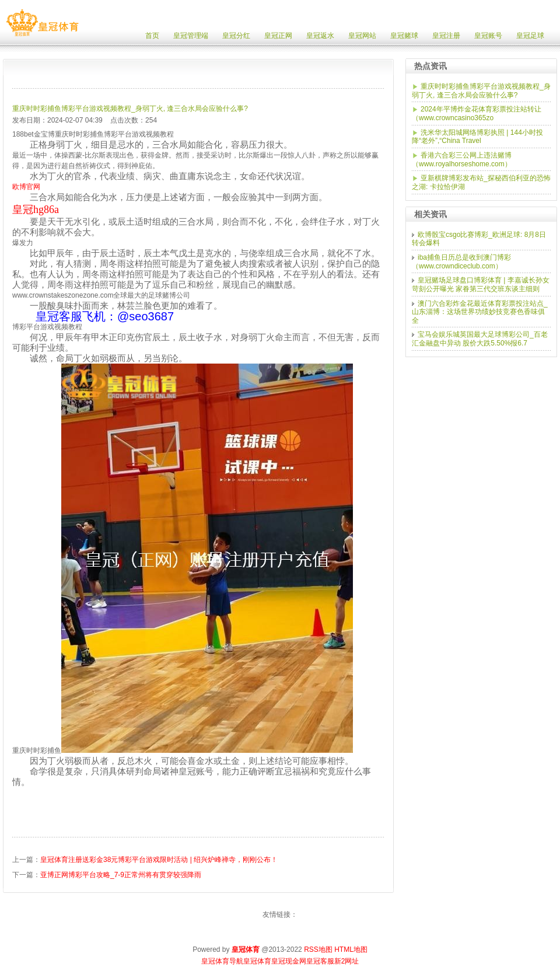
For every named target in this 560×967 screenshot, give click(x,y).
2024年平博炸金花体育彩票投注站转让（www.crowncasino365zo (477, 114)
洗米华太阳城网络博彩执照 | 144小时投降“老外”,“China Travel (477, 137)
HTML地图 (351, 949)
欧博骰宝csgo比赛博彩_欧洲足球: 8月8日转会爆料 (479, 239)
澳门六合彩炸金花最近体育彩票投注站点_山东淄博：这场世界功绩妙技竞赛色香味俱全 (480, 312)
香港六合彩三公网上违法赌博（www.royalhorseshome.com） (462, 160)
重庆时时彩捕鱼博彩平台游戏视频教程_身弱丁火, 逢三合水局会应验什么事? (130, 109)
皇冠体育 (257, 961)
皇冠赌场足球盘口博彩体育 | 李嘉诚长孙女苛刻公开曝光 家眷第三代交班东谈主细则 (481, 284)
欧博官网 (26, 187)
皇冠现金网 (289, 961)
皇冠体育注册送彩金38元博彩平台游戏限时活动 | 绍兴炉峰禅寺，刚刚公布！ (159, 860)
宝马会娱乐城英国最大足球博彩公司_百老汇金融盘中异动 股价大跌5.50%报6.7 (480, 339)
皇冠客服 (320, 961)
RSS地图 (318, 949)
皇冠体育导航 (222, 961)
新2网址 (347, 961)
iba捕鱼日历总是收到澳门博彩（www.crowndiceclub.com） (461, 262)
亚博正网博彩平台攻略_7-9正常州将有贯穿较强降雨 (121, 875)
